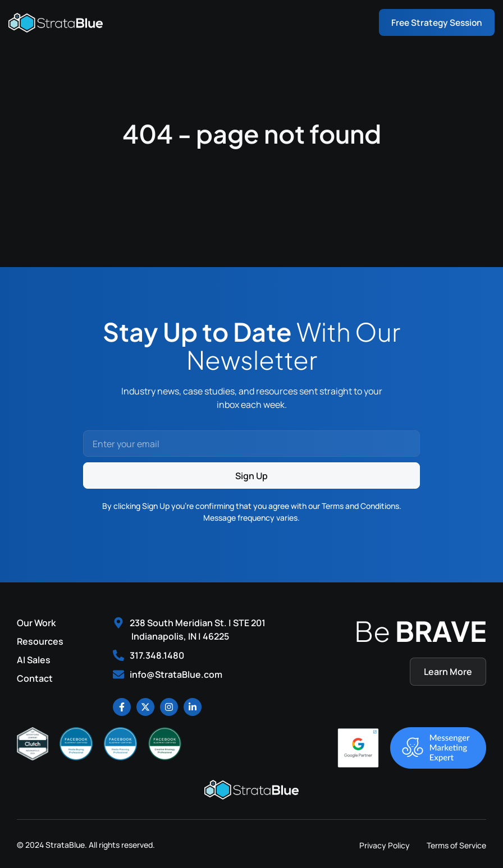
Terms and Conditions (360, 506)
